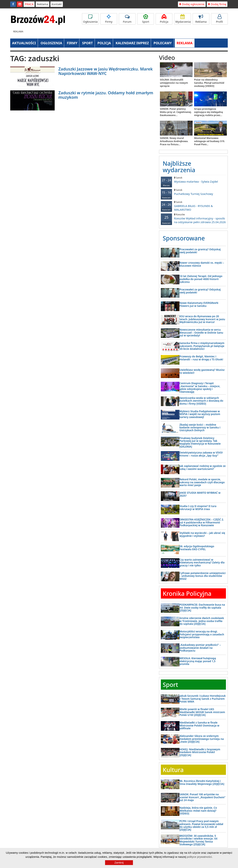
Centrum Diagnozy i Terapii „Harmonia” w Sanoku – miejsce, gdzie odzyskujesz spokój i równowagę (200, 387)
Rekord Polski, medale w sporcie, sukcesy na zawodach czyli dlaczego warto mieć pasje (202, 482)
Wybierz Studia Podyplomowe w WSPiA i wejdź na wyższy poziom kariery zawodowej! (200, 414)
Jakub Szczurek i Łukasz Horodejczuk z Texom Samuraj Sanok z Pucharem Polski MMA (203, 699)
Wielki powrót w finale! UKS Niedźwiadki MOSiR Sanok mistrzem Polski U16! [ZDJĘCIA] (202, 712)
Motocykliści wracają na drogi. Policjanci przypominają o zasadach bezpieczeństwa (202, 634)
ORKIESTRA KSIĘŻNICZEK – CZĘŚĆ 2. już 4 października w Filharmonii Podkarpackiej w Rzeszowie (202, 522)
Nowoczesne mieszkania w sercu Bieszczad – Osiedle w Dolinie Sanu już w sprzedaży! (201, 332)
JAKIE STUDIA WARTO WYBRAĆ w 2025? (200, 494)
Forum (127, 19)
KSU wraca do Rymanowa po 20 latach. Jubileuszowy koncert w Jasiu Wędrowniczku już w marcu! (202, 319)
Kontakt (57, 4)
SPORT (87, 43)
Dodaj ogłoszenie (192, 4)
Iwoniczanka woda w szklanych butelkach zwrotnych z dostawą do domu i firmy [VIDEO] (201, 401)
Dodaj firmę (217, 4)
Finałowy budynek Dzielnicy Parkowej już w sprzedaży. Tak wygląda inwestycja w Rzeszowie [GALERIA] (200, 442)
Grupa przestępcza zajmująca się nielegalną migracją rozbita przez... (208, 112)
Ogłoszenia (90, 19)
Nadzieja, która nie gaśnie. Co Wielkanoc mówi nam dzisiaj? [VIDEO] (198, 811)
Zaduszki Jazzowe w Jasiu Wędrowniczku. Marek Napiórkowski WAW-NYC (106, 71)
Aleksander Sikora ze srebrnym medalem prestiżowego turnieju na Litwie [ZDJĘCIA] (202, 739)
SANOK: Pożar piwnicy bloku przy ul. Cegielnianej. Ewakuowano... (176, 112)
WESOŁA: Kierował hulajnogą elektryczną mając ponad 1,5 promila (198, 661)
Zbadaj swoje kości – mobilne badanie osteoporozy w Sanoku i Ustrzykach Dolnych (200, 427)
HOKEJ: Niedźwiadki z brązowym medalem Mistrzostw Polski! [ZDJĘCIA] (200, 752)
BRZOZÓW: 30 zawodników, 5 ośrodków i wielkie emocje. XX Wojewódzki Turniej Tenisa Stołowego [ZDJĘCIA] (198, 840)
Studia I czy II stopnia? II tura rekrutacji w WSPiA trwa (198, 507)
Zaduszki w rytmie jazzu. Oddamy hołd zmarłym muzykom (106, 95)
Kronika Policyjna (187, 593)
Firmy (109, 19)
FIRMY (72, 43)
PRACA (29, 4)
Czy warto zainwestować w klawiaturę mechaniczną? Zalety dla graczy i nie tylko (202, 562)
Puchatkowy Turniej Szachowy (193, 192)
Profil (219, 19)
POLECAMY (163, 43)
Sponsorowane (184, 238)
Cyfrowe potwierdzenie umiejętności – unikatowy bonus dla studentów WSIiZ (202, 576)
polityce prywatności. (200, 857)
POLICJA (104, 43)
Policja (164, 19)
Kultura (173, 770)
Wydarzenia (183, 19)
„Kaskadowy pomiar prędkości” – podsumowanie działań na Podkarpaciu (200, 648)
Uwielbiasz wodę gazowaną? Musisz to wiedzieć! (202, 371)
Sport (146, 19)
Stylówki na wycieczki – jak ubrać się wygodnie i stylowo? (202, 534)
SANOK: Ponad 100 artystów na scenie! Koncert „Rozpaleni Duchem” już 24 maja (202, 797)
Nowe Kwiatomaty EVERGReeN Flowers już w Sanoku (199, 304)
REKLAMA (185, 43)
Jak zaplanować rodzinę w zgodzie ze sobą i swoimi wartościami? (202, 467)
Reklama (42, 4)
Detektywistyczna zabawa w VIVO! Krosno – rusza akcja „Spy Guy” (201, 454)
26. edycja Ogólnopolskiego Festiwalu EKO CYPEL (197, 548)
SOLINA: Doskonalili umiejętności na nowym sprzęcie (174, 83)
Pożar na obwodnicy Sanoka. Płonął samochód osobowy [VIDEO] (209, 83)
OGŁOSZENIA (51, 43)
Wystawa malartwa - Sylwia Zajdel (193, 180)
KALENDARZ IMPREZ (132, 43)
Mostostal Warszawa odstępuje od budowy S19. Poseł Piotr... (209, 141)
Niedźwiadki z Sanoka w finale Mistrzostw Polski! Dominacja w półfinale (199, 725)
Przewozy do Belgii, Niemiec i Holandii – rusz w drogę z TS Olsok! (201, 358)
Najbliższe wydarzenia (179, 167)
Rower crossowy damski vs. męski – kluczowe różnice (202, 264)
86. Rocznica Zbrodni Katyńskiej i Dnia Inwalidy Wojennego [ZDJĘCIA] (202, 782)
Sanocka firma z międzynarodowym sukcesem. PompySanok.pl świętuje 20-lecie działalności (202, 346)
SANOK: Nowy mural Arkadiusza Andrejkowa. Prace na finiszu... (174, 141)
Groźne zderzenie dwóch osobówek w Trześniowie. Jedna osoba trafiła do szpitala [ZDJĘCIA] (202, 621)
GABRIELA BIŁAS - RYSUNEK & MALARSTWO (193, 206)
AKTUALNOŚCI (24, 43)
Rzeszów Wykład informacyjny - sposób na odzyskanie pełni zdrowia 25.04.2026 (193, 218)
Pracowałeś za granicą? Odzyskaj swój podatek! (200, 251)
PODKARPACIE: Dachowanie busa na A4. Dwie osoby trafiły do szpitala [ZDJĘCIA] (202, 607)
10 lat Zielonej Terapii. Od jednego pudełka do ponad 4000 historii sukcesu (201, 279)
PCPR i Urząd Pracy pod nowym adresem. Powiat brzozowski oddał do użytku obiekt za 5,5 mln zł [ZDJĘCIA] (201, 825)
